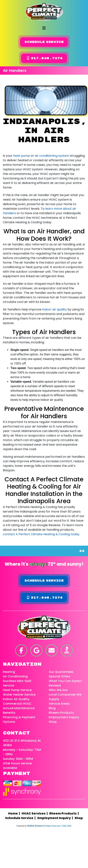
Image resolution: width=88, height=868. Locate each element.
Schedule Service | (21, 818)
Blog (52, 708)
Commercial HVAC (17, 704)
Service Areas (59, 704)
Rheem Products (61, 713)
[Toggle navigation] (44, 28)
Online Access (35, 826)
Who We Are (58, 690)
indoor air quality (54, 309)
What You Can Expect (65, 681)
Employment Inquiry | (56, 818)
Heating (9, 672)
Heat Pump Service (17, 690)
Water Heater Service (19, 695)
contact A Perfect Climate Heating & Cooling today (41, 534)
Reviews (55, 685)
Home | (15, 813)
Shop (53, 722)
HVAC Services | (35, 813)
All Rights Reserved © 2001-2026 (57, 826)
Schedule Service (44, 42)
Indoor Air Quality (16, 699)
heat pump (22, 156)
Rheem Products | (65, 813)
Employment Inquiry (64, 717)
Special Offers (60, 676)
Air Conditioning (15, 676)
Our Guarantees (61, 672)
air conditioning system (52, 156)
